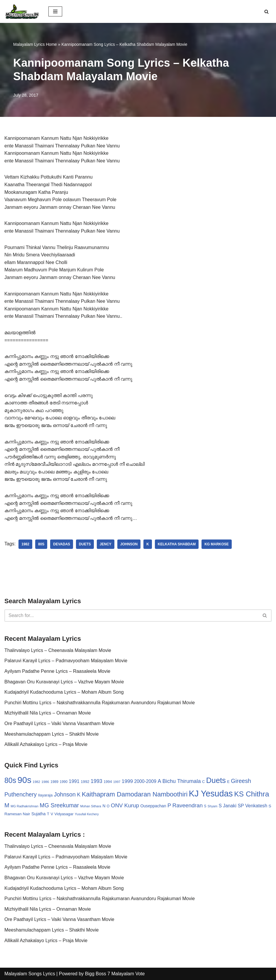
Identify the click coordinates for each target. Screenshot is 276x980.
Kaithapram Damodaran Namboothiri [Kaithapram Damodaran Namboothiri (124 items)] (135, 794)
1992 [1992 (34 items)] (85, 782)
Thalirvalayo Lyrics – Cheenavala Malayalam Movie (58, 650)
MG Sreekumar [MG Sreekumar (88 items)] (59, 805)
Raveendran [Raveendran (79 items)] (188, 805)
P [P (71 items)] (169, 805)
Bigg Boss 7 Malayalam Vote (115, 974)
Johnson (129, 544)
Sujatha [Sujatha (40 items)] (39, 814)
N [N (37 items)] (104, 806)
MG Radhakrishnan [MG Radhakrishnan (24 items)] (24, 806)
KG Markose (217, 544)
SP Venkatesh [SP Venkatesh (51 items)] (252, 806)
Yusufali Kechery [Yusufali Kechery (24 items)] (87, 814)
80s (41, 544)
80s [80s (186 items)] (10, 780)
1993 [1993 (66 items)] (96, 781)
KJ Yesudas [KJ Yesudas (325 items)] (211, 794)
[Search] (266, 12)
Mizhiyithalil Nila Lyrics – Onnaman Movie (48, 713)
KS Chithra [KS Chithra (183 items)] (252, 794)
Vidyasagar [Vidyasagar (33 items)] (64, 814)
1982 (25, 544)
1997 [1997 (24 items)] (117, 782)
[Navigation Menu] (55, 11)
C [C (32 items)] (203, 782)
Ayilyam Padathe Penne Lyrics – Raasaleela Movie (57, 671)
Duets (85, 544)
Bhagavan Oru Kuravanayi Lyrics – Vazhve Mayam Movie (64, 682)
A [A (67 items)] (159, 781)
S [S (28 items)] (205, 806)
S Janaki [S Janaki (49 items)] (227, 806)
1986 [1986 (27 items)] (45, 782)
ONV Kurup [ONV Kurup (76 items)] (125, 805)
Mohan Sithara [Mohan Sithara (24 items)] (91, 806)
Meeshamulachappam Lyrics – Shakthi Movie (51, 734)
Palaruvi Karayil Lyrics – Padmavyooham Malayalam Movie (66, 661)
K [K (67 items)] (79, 795)
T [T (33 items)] (48, 814)
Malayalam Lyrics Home (35, 44)
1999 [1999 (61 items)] (127, 781)
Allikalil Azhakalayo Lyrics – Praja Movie (46, 744)
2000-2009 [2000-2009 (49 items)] (145, 781)
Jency (106, 544)
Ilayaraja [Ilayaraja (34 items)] (45, 795)
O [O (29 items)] (108, 806)
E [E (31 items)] (228, 782)
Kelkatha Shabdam (177, 544)
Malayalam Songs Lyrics (30, 974)
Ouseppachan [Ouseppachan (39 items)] (153, 806)
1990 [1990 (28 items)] (64, 782)
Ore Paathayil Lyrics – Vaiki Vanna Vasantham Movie (59, 723)
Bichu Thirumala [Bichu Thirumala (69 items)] (182, 781)
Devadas (62, 544)
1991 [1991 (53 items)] (74, 781)
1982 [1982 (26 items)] (36, 782)
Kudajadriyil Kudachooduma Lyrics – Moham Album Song (64, 692)
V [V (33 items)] (52, 814)
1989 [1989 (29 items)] (54, 782)
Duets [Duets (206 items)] (216, 780)
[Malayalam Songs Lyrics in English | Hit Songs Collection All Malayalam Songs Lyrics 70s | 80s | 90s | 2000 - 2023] (22, 11)
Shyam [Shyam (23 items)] (212, 806)
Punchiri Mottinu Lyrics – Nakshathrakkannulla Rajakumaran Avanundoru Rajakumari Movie (100, 703)
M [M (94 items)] (7, 805)
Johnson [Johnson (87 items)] (65, 794)
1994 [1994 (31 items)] (108, 782)
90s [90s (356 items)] (24, 780)
